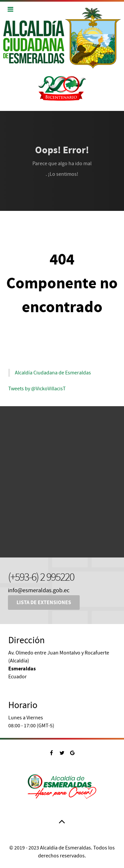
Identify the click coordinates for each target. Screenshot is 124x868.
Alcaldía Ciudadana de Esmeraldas (53, 373)
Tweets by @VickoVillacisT (37, 389)
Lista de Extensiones (44, 603)
